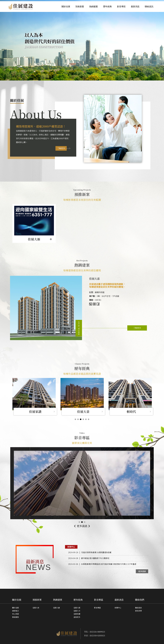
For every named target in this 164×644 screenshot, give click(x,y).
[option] (34, 223)
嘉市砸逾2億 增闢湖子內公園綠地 (89, 558)
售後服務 (15, 617)
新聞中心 (118, 608)
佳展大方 (77, 611)
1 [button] (75, 419)
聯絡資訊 (149, 7)
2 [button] (78, 419)
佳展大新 (36, 608)
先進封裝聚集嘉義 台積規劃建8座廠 (90, 552)
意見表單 (138, 611)
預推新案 (80, 7)
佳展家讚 (77, 614)
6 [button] (89, 419)
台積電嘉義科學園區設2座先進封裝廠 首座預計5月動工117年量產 (102, 564)
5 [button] (86, 419)
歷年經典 (107, 7)
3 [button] (81, 419)
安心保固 (15, 614)
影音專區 (121, 7)
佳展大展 (77, 608)
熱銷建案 (94, 7)
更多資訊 (82, 526)
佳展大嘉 (56, 608)
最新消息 (135, 7)
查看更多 (77, 617)
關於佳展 (66, 7)
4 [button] (83, 419)
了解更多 (61, 148)
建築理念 (15, 611)
